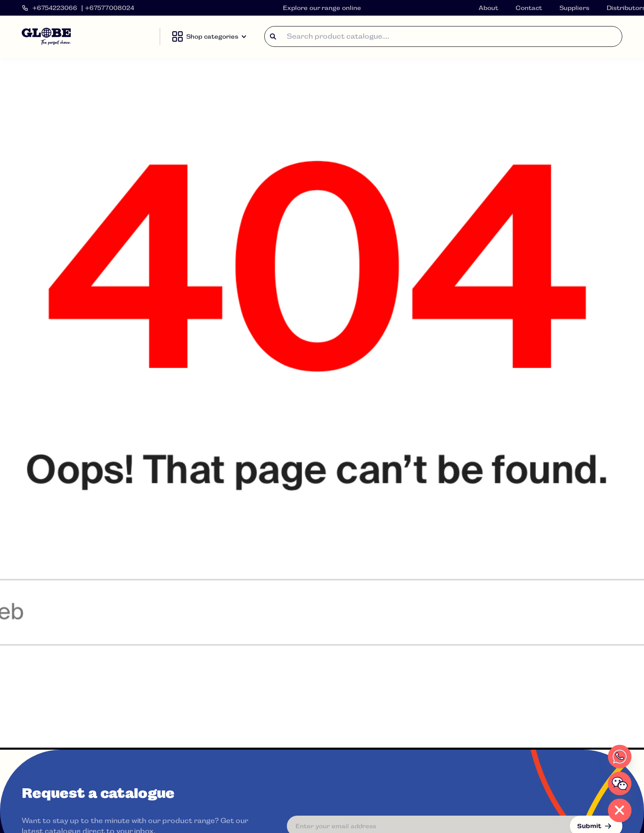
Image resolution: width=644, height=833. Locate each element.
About (488, 8)
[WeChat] (620, 784)
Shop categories (209, 36)
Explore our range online (322, 8)
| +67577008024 (108, 8)
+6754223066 (55, 8)
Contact (529, 8)
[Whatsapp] (620, 757)
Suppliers (574, 8)
